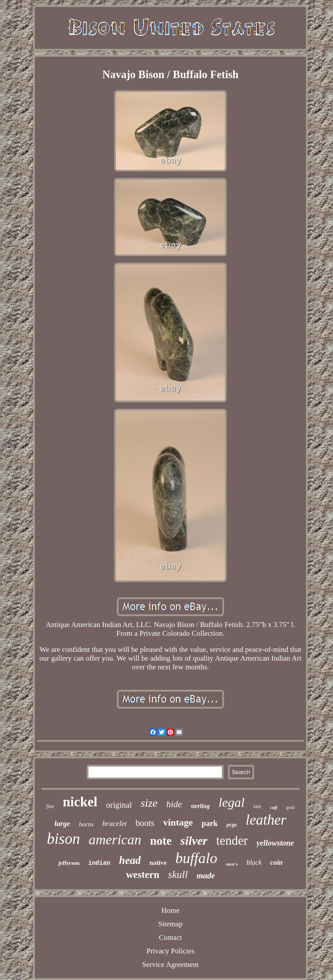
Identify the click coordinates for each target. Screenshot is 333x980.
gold (290, 807)
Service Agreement (170, 965)
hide (174, 804)
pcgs (232, 824)
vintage (178, 822)
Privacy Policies (170, 951)
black (254, 862)
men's (232, 864)
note (161, 841)
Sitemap (170, 924)
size (149, 803)
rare (257, 806)
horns (86, 824)
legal (231, 802)
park (210, 823)
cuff (274, 807)
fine (50, 806)
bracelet (115, 824)
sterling (200, 806)
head (130, 860)
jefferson (69, 863)
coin (276, 862)
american (115, 840)
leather (266, 820)
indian (99, 863)
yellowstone (275, 843)
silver (194, 841)
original (119, 805)
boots (145, 823)
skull (178, 874)
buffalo (196, 858)
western (143, 875)
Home (170, 910)
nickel (80, 802)
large (62, 824)
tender (232, 840)
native (158, 863)
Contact (171, 937)
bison (64, 839)
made (206, 875)
